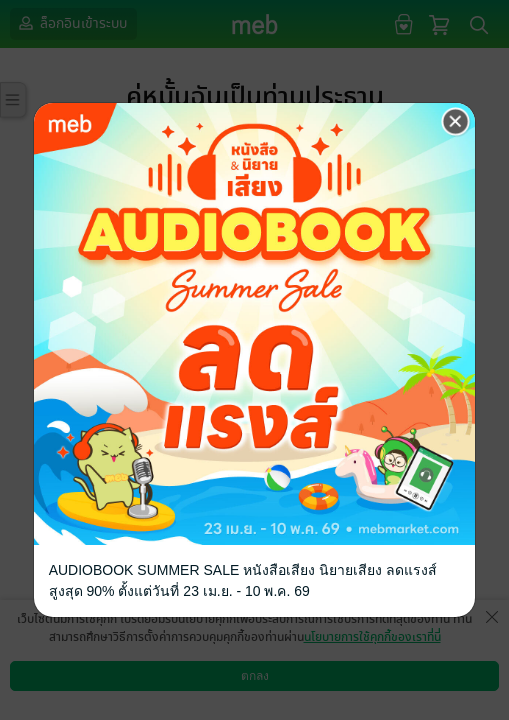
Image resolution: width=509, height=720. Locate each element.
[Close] (456, 121)
